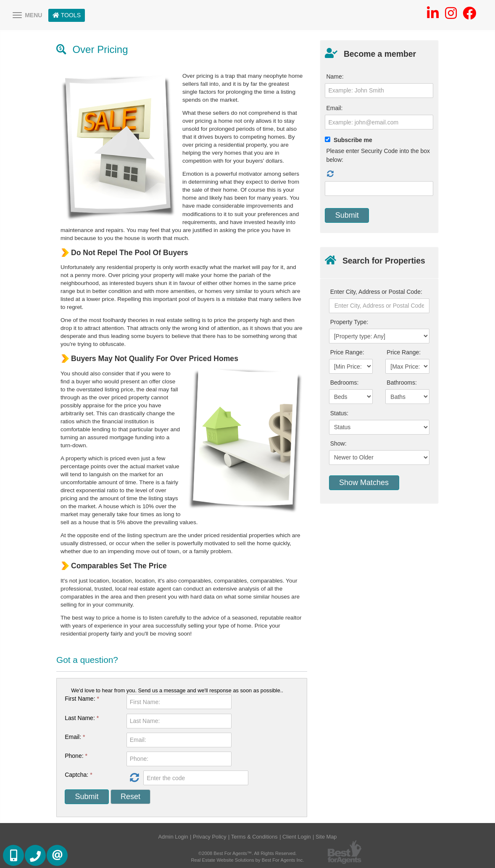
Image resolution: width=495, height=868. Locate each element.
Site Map (326, 837)
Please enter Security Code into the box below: (378, 155)
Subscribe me (353, 140)
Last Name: (82, 718)
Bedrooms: (345, 383)
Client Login (297, 837)
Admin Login (173, 837)
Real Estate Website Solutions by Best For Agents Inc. (247, 860)
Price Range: (347, 352)
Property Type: (349, 322)
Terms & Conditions (254, 837)
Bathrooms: (402, 383)
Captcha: (78, 775)
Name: (335, 77)
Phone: (76, 756)
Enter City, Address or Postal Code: (376, 292)
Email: (75, 737)
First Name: (82, 699)
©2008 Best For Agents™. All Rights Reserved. (247, 853)
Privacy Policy (210, 837)
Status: (340, 413)
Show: (338, 443)
